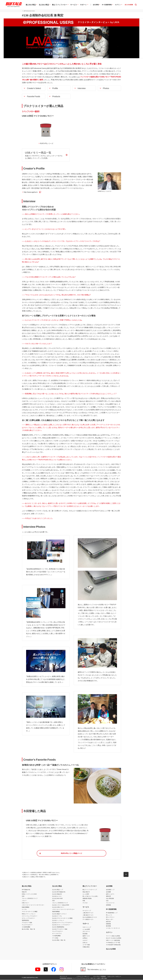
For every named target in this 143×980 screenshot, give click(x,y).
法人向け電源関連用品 (58, 927)
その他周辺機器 (26, 927)
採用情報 (108, 905)
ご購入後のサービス (88, 915)
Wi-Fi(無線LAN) (26, 890)
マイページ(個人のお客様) (113, 936)
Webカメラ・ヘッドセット (29, 914)
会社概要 (108, 892)
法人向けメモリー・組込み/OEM (61, 905)
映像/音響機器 (26, 907)
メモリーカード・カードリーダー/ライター (33, 905)
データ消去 (55, 938)
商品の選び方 (86, 892)
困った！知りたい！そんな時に (90, 896)
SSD (23, 896)
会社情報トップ (110, 890)
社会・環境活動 (110, 899)
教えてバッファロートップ (90, 890)
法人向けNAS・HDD (57, 899)
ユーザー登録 (86, 945)
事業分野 (108, 896)
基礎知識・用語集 (87, 899)
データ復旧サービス (88, 920)
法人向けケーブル (57, 916)
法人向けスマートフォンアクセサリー (62, 923)
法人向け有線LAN (57, 894)
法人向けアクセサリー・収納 (60, 929)
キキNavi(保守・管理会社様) (113, 945)
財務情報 (108, 924)
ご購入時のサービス (88, 913)
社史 (107, 901)
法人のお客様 (111, 949)
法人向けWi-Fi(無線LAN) (59, 892)
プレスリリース (110, 903)
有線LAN (24, 892)
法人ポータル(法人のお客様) (114, 938)
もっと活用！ (86, 894)
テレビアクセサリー (27, 925)
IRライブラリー (110, 917)
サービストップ (87, 911)
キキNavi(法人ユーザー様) (113, 943)
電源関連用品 (25, 921)
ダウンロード (86, 932)
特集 (84, 901)
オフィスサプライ (57, 934)
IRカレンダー (110, 920)
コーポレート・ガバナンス (113, 928)
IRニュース (109, 915)
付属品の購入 (86, 947)
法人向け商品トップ (58, 890)
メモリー (24, 901)
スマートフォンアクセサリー (30, 916)
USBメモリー (25, 903)
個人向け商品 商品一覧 (28, 929)
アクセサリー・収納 (27, 923)
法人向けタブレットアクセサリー (61, 925)
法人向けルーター (57, 896)
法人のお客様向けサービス (90, 917)
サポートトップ (87, 927)
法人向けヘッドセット (58, 921)
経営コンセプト (110, 894)
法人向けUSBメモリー (58, 907)
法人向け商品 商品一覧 (59, 940)
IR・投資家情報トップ (112, 913)
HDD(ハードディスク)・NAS (29, 894)
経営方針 (108, 922)
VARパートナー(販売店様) (113, 940)
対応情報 (85, 934)
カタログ (85, 940)
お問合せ (85, 938)
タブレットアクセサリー (28, 918)
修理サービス (86, 936)
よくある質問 (86, 929)
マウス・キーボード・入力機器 (30, 912)
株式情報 (108, 926)
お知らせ (85, 943)
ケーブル (24, 910)
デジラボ (85, 903)
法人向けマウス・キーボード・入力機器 (62, 918)
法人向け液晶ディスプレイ (59, 914)
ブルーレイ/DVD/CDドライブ (30, 899)
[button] (34, 88)
